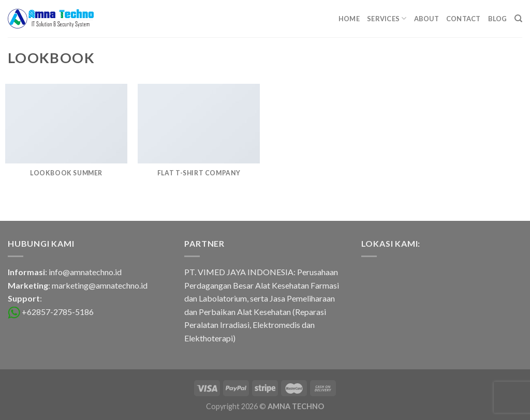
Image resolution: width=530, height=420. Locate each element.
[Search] (518, 19)
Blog (498, 19)
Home (349, 19)
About (426, 19)
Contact (463, 19)
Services (387, 18)
